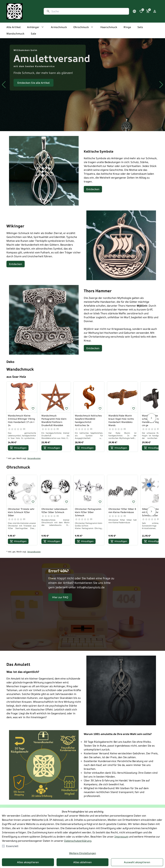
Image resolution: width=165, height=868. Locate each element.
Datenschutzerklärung (78, 841)
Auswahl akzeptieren (137, 862)
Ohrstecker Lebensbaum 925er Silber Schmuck (54, 511)
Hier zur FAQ (60, 597)
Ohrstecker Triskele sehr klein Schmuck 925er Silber (21, 512)
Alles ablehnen (82, 862)
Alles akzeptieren (28, 862)
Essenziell (12, 846)
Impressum (121, 837)
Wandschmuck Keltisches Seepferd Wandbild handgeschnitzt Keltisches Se (88, 420)
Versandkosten (34, 458)
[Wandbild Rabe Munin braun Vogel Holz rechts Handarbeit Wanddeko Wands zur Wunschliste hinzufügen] (134, 408)
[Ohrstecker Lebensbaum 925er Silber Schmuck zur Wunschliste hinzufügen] (67, 502)
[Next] (151, 418)
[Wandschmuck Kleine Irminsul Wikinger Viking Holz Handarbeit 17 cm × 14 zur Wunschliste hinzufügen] (33, 408)
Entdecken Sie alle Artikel (34, 83)
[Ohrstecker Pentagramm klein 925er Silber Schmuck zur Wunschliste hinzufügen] (100, 502)
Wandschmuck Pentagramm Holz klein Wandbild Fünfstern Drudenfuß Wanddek (54, 420)
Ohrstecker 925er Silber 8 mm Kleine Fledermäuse (122, 511)
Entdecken (93, 189)
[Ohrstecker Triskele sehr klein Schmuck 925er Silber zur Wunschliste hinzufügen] (33, 502)
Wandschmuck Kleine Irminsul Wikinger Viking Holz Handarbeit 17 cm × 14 (21, 420)
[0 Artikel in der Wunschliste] (141, 11)
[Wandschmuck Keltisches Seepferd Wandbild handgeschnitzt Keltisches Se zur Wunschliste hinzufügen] (100, 408)
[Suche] (89, 11)
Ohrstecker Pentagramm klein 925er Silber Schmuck (88, 512)
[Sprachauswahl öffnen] (134, 11)
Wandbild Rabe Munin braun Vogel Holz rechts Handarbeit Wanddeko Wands (121, 420)
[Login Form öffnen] (155, 11)
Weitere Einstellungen (83, 853)
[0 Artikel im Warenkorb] (148, 11)
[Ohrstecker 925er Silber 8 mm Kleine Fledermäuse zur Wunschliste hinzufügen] (134, 502)
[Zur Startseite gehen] (22, 11)
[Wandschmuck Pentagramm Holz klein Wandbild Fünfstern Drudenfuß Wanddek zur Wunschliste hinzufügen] (67, 408)
